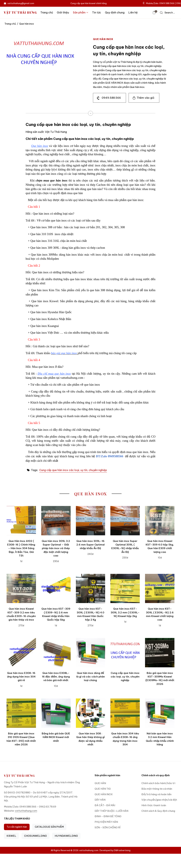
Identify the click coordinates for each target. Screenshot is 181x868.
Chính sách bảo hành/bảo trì (158, 783)
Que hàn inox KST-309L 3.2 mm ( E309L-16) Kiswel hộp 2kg (125, 612)
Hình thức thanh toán (154, 805)
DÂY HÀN (100, 800)
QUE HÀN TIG (103, 789)
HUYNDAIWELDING (66, 836)
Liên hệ (133, 12)
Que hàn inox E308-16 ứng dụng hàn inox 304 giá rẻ (21, 677)
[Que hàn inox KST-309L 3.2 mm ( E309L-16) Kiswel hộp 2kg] (125, 589)
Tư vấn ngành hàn (17, 827)
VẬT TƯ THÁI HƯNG (21, 13)
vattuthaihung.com (26, 811)
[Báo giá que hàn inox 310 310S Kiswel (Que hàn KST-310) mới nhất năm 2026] (21, 713)
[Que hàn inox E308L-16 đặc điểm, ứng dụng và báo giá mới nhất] (56, 653)
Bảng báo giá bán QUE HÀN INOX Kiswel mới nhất (56, 737)
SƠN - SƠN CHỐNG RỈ (107, 827)
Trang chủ (47, 12)
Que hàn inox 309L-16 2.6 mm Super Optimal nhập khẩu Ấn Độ (90, 545)
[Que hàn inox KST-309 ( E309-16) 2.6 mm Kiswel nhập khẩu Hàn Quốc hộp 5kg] (56, 589)
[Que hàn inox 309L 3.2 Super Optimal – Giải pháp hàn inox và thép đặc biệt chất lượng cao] (56, 521)
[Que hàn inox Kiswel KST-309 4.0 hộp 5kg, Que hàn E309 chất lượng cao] (160, 521)
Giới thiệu (63, 12)
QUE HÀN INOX (104, 794)
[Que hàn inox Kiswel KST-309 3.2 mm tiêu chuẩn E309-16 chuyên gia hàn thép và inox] (21, 589)
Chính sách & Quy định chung (158, 811)
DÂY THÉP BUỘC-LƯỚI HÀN (111, 811)
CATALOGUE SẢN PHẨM (49, 827)
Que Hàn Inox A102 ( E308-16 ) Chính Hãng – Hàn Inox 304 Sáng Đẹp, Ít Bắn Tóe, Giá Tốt (21, 548)
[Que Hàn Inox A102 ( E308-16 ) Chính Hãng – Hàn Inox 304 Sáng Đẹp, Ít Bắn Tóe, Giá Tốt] (21, 521)
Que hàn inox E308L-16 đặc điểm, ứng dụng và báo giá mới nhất (56, 677)
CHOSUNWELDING (35, 836)
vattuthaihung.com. (89, 850)
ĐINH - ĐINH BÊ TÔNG (108, 816)
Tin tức (97, 12)
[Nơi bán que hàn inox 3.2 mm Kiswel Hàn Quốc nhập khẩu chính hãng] (160, 713)
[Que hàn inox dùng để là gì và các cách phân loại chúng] (91, 653)
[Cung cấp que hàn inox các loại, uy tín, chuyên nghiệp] (125, 653)
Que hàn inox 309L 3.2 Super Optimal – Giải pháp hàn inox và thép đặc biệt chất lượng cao (56, 548)
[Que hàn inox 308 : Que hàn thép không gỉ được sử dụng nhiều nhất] (91, 713)
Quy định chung (115, 12)
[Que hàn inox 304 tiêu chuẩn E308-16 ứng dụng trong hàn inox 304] (125, 713)
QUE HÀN (100, 783)
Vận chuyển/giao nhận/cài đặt (159, 800)
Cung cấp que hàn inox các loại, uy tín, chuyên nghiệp (73, 470)
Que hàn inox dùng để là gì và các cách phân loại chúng (90, 677)
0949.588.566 (111, 98)
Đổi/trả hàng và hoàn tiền (156, 794)
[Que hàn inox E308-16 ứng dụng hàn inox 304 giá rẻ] (21, 653)
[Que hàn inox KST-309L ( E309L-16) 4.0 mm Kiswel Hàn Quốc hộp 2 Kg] (91, 589)
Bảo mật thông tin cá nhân (157, 789)
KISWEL (11, 836)
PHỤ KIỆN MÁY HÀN (106, 822)
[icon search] (167, 13)
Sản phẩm (81, 12)
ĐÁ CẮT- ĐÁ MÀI (105, 805)
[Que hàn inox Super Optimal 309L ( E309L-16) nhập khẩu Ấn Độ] (125, 521)
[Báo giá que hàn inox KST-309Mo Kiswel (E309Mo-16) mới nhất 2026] (160, 653)
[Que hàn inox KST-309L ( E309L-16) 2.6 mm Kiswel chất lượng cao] (160, 589)
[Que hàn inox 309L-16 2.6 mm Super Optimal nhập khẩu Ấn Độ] (91, 521)
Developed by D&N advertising (115, 850)
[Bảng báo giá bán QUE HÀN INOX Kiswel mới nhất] (56, 713)
